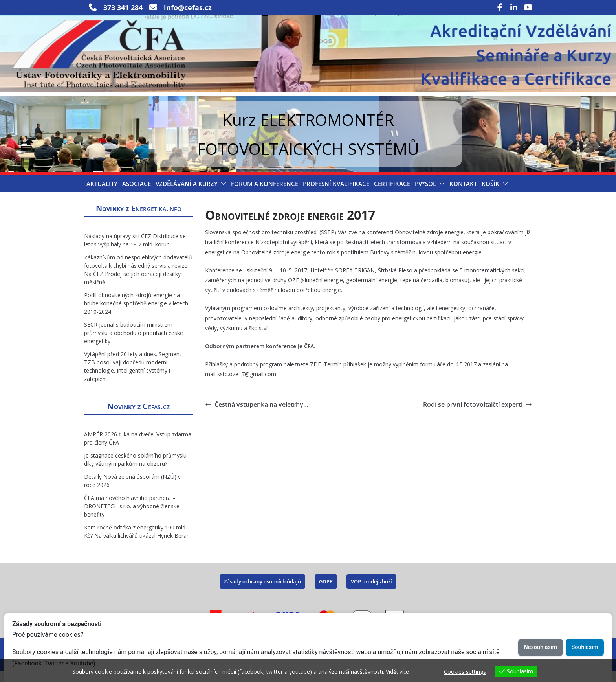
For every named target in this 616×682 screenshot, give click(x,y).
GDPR (326, 592)
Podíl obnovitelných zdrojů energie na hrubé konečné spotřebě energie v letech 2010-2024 (136, 313)
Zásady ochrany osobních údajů (262, 592)
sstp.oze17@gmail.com (247, 385)
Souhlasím (585, 647)
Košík (490, 194)
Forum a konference (265, 194)
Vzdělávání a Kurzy (187, 194)
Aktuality (102, 194)
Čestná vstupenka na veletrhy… (257, 415)
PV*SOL (425, 194)
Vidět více (398, 672)
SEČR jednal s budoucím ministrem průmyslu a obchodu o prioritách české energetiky (134, 343)
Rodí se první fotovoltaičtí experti (478, 415)
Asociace (137, 194)
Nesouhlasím (540, 647)
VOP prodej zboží (371, 592)
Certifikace (392, 194)
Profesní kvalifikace (336, 194)
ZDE (315, 375)
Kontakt (463, 194)
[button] (222, 194)
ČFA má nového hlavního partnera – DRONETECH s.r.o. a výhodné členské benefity (132, 516)
